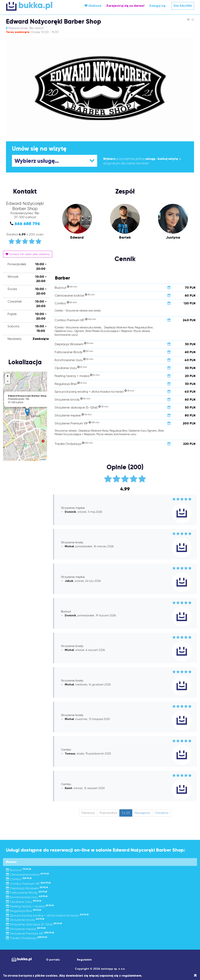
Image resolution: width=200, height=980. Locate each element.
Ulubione (93, 6)
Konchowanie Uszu (27, 897)
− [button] (8, 381)
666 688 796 (27, 224)
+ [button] (8, 376)
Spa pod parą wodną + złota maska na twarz (47, 915)
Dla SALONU (183, 6)
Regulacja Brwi (24, 911)
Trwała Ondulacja (27, 938)
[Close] (195, 975)
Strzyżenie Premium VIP (30, 933)
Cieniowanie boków (27, 874)
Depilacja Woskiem (27, 888)
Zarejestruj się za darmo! (125, 6)
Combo (19, 879)
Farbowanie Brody (27, 893)
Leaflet (43, 459)
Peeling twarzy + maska (30, 906)
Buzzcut (18, 870)
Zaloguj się (157, 6)
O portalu (53, 960)
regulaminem (131, 976)
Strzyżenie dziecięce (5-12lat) (34, 924)
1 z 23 (126, 813)
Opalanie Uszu (24, 902)
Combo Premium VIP (28, 884)
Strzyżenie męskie (26, 929)
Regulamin (84, 960)
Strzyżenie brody (25, 920)
